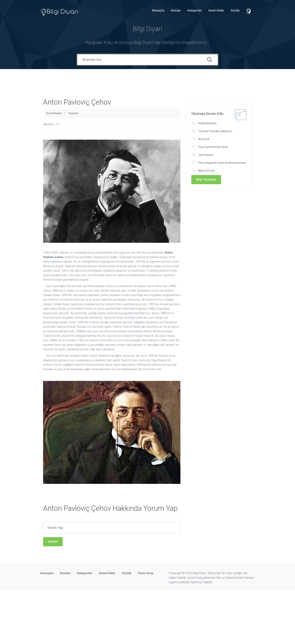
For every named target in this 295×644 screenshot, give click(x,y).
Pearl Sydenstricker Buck (213, 147)
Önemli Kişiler (54, 113)
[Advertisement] (68, 78)
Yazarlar (73, 113)
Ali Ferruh (204, 139)
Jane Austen (206, 155)
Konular (176, 10)
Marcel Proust (207, 171)
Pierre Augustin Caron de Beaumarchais (222, 163)
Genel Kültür (216, 10)
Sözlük (235, 10)
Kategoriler (194, 10)
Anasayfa (158, 10)
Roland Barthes (207, 123)
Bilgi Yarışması (206, 179)
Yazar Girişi (146, 573)
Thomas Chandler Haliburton (215, 131)
